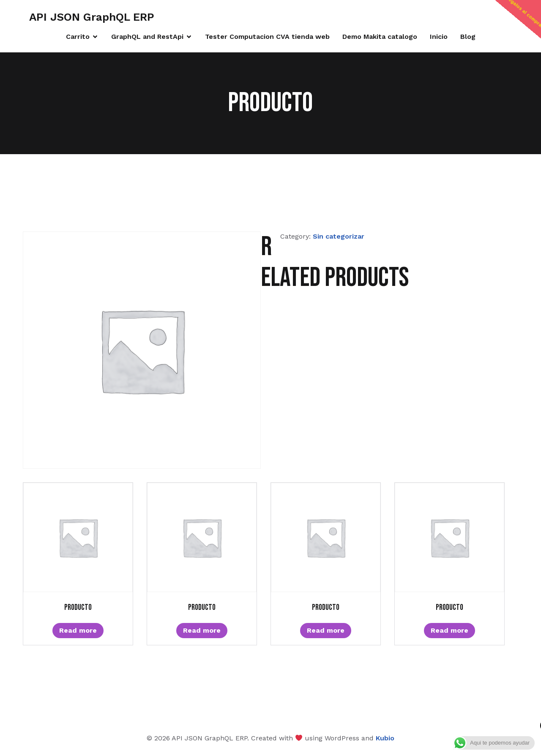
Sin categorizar (339, 236)
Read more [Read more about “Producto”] (78, 630)
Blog (468, 37)
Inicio (439, 37)
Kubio (385, 738)
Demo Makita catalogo (380, 37)
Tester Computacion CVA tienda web (267, 37)
